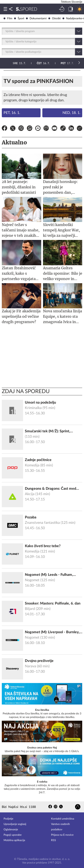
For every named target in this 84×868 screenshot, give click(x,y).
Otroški (55, 18)
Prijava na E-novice (62, 835)
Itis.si (23, 807)
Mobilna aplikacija (14, 840)
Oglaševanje (11, 829)
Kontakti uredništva (63, 819)
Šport (19, 18)
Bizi (4, 807)
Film (8, 18)
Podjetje (8, 819)
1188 (32, 807)
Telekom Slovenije (72, 2)
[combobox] (6, 31)
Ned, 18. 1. (71, 113)
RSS (54, 840)
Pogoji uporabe (13, 835)
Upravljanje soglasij (15, 824)
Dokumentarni (36, 18)
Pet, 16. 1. (12, 113)
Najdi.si (13, 807)
